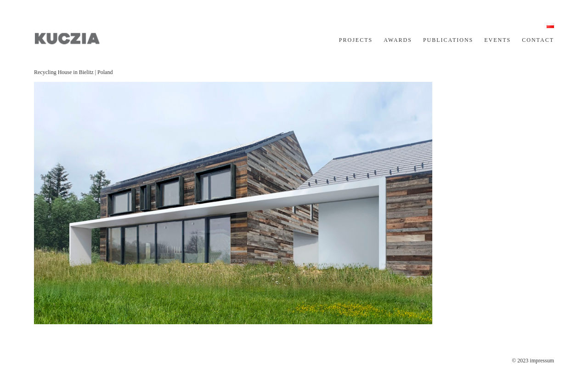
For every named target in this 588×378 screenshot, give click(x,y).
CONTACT (538, 40)
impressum (542, 361)
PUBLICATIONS (448, 40)
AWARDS (398, 40)
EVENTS (498, 40)
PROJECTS (356, 40)
